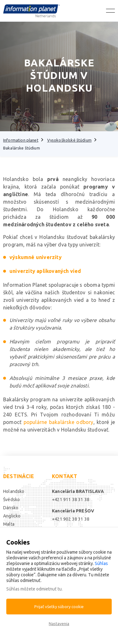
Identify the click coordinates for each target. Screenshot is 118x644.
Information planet (21, 140)
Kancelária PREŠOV (73, 511)
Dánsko (11, 508)
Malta (9, 524)
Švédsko (11, 500)
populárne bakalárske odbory (59, 422)
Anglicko (12, 516)
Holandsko (14, 491)
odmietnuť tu (49, 589)
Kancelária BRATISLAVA (78, 491)
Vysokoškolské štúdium (69, 140)
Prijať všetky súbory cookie (59, 607)
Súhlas (101, 563)
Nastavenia (59, 624)
